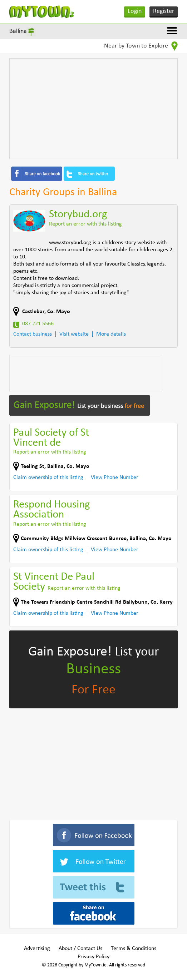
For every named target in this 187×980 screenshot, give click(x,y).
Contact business (33, 334)
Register (164, 11)
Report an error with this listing (85, 224)
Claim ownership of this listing (48, 477)
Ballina (18, 31)
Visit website (74, 334)
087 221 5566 (38, 324)
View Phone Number (115, 477)
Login (135, 11)
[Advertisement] (93, 109)
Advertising (37, 949)
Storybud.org (78, 215)
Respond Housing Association (52, 510)
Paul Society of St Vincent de (51, 438)
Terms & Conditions (134, 949)
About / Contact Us (80, 949)
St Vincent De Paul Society (54, 582)
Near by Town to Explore (141, 46)
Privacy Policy (93, 957)
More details (111, 334)
